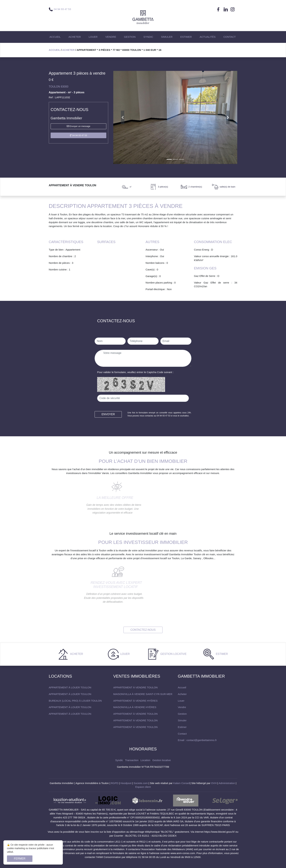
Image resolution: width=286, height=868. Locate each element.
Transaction (132, 760)
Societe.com (141, 783)
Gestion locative (173, 654)
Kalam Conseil (182, 783)
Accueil (54, 50)
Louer (125, 654)
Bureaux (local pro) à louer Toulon (75, 701)
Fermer (20, 859)
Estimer (221, 654)
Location (145, 760)
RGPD (115, 783)
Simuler (182, 720)
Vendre (182, 707)
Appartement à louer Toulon (70, 687)
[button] (123, 117)
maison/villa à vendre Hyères (135, 707)
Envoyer (108, 414)
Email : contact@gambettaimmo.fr (197, 740)
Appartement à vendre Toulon (135, 687)
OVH (214, 783)
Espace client (143, 787)
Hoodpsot (126, 783)
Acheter (68, 50)
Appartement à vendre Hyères (135, 701)
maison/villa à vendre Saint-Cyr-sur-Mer (143, 694)
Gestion (182, 714)
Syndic (119, 760)
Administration (227, 783)
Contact (182, 734)
